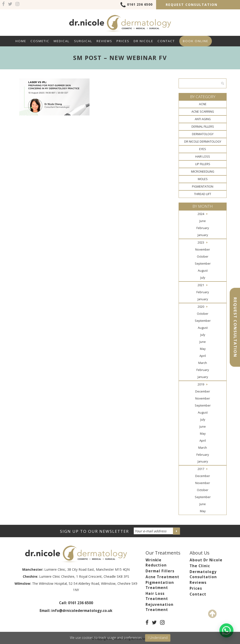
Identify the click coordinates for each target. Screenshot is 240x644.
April (203, 356)
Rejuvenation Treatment (159, 607)
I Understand (158, 638)
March (203, 363)
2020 (201, 307)
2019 (201, 384)
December (203, 391)
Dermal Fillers (203, 127)
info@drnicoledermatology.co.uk (82, 611)
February (203, 228)
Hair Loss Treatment (157, 596)
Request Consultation (192, 5)
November (203, 250)
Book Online (196, 41)
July (203, 278)
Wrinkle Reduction (156, 563)
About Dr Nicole (206, 560)
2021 (201, 285)
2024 (201, 214)
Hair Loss (203, 157)
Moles (203, 179)
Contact (166, 41)
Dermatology (203, 134)
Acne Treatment (162, 577)
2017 (201, 469)
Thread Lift (203, 194)
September (203, 264)
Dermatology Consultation (203, 574)
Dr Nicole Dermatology (203, 142)
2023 (201, 242)
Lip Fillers (203, 164)
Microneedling (203, 172)
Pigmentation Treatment (160, 585)
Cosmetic (40, 41)
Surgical (83, 41)
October (203, 257)
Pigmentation (203, 187)
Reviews (104, 41)
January (203, 235)
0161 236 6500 (137, 5)
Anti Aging (203, 119)
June (203, 221)
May (203, 349)
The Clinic (200, 566)
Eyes (203, 149)
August (203, 271)
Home (21, 41)
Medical (62, 41)
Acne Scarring (203, 112)
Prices (123, 41)
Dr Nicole (143, 41)
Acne (203, 104)
